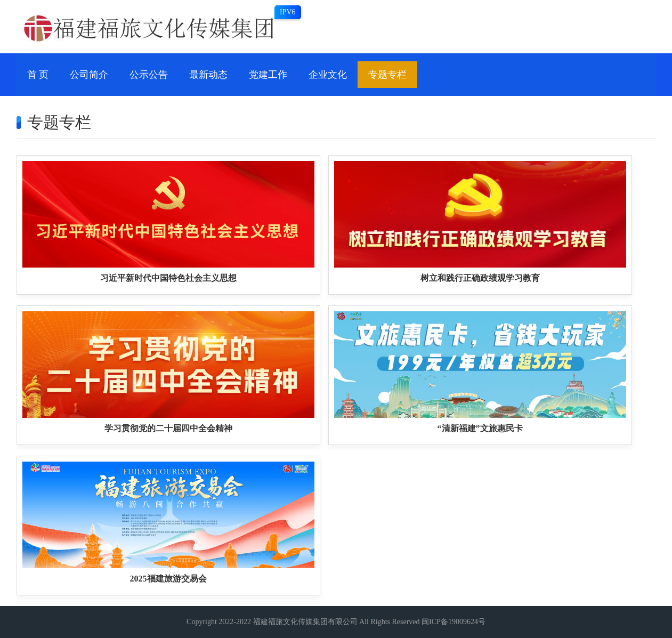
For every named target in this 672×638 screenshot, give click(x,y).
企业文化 (328, 75)
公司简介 (89, 75)
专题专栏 (387, 75)
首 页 (38, 75)
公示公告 (149, 75)
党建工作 (268, 75)
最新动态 (208, 75)
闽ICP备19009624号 (454, 622)
